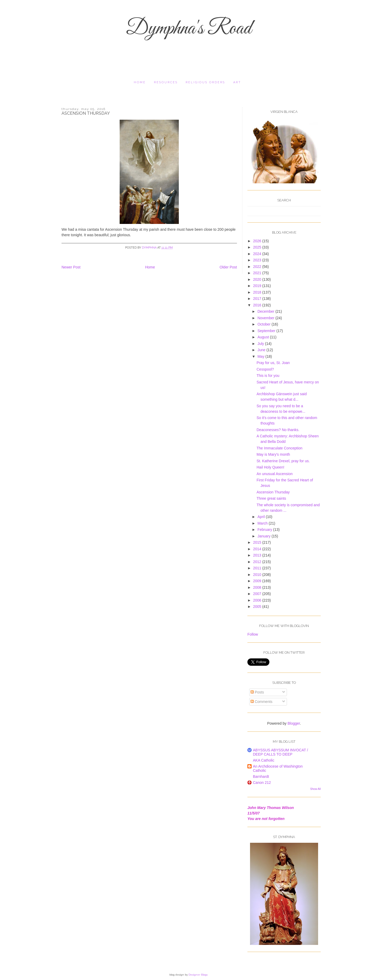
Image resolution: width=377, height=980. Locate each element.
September (267, 331)
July (261, 344)
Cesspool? (265, 369)
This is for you (268, 376)
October (264, 324)
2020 (258, 279)
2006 (258, 600)
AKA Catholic (264, 760)
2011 (258, 568)
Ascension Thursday (273, 492)
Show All (315, 789)
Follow (253, 634)
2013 (258, 555)
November (266, 318)
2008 (258, 587)
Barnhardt (261, 777)
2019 (258, 286)
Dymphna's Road (188, 29)
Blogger (294, 723)
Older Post (228, 267)
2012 (258, 562)
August (264, 337)
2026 (258, 241)
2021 (258, 273)
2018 (258, 292)
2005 (258, 607)
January (264, 536)
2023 (258, 260)
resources (166, 82)
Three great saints (271, 498)
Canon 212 (262, 783)
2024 (258, 254)
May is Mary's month (273, 454)
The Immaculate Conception (279, 448)
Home (140, 82)
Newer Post (71, 267)
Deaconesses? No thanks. (278, 430)
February (265, 530)
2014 (258, 549)
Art (237, 82)
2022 (258, 267)
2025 (258, 247)
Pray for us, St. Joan (273, 363)
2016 (258, 305)
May (261, 356)
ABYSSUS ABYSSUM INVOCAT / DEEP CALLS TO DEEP (280, 752)
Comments (262, 702)
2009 (258, 581)
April (262, 517)
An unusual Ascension (275, 474)
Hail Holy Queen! (270, 467)
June (262, 350)
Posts (257, 692)
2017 (258, 299)
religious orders (205, 82)
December (266, 311)
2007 (258, 594)
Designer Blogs (198, 975)
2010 (258, 575)
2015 (258, 542)
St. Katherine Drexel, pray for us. (283, 461)
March (263, 523)
